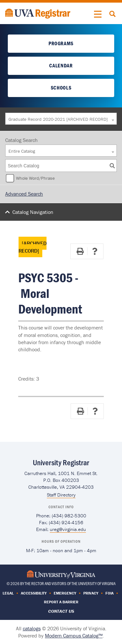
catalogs (32, 628)
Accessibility (34, 593)
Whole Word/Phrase (35, 178)
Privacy (91, 593)
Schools (61, 88)
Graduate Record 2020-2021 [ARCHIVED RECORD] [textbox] (58, 119)
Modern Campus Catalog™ (74, 636)
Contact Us (61, 611)
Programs (61, 43)
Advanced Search (24, 194)
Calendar (61, 65)
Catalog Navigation (33, 212)
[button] (98, 14)
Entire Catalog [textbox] (22, 151)
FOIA (109, 593)
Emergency (65, 593)
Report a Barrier (61, 602)
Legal (8, 593)
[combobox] (61, 119)
